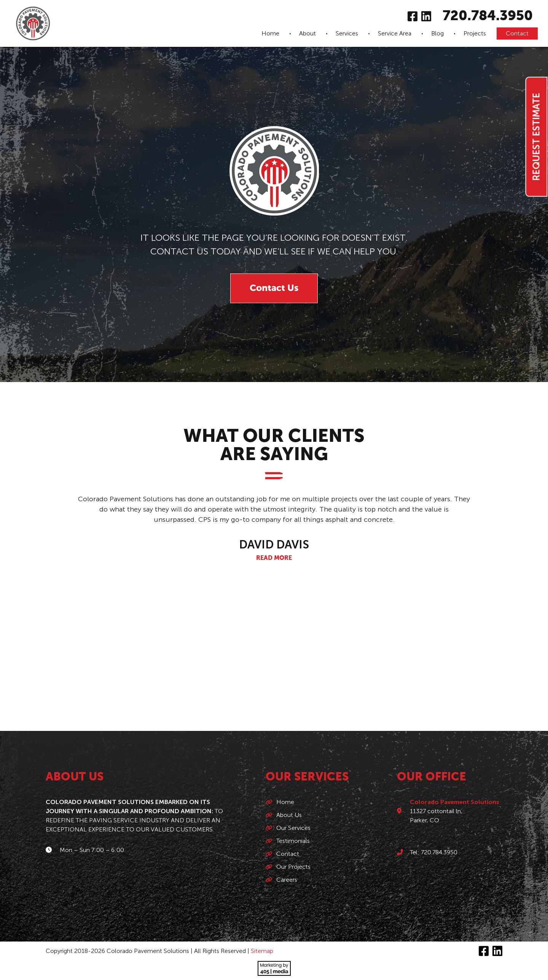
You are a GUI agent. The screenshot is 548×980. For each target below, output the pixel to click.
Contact (517, 33)
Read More (274, 558)
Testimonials (293, 841)
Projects (475, 33)
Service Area (395, 33)
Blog (437, 33)
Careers (287, 880)
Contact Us (274, 288)
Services (347, 33)
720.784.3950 (488, 16)
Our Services (293, 828)
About (307, 33)
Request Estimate (536, 137)
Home (270, 33)
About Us (289, 815)
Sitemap (262, 951)
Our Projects (293, 867)
